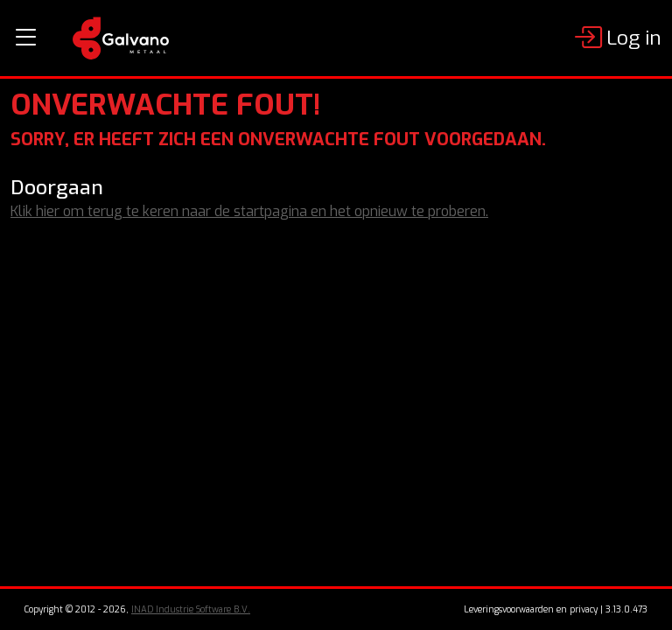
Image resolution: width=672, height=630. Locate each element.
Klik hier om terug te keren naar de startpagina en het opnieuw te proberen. (249, 211)
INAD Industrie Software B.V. (191, 609)
